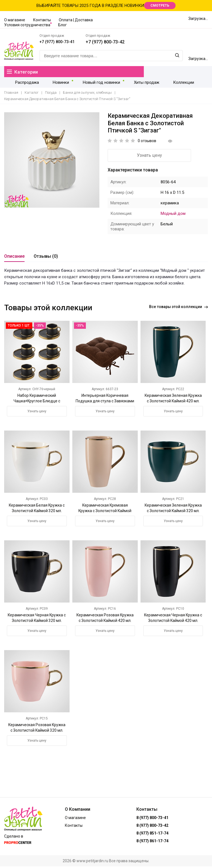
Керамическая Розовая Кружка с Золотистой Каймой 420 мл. (105, 622)
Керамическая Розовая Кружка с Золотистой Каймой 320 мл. (37, 732)
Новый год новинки (93, 84)
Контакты (42, 20)
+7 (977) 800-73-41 (73, 43)
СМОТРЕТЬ (160, 6)
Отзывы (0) (46, 258)
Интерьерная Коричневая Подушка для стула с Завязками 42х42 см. (105, 402)
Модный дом (173, 215)
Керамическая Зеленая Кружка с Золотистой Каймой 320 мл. (173, 512)
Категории (23, 73)
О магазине (15, 20)
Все (178, 309)
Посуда (51, 94)
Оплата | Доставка (76, 20)
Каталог (32, 94)
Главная (11, 94)
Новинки (55, 84)
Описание (14, 258)
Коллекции (169, 84)
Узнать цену (138, 157)
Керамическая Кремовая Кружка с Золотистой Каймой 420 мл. (105, 512)
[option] (52, 162)
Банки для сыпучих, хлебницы (87, 94)
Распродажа (25, 84)
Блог (63, 25)
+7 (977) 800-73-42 (123, 43)
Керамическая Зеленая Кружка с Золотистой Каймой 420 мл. (173, 402)
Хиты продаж (136, 84)
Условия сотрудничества (27, 25)
